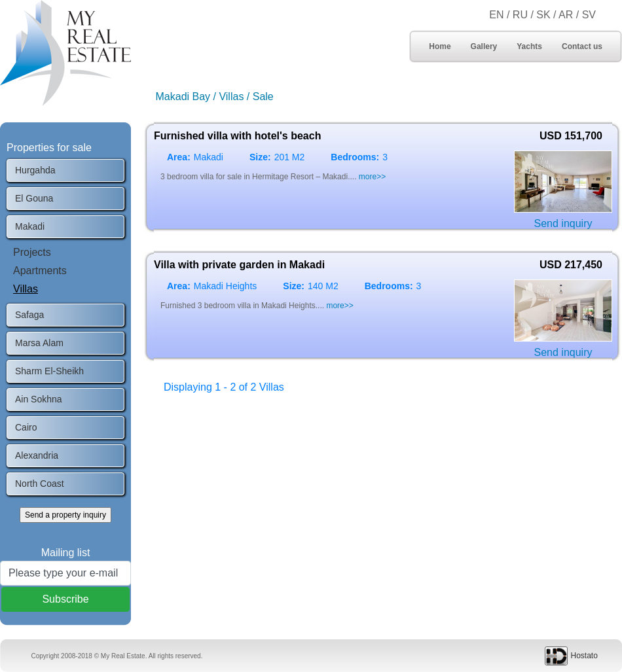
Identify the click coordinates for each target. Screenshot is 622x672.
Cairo (26, 427)
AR (567, 15)
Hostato (584, 656)
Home (440, 46)
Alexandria (37, 455)
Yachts (529, 46)
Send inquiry (563, 223)
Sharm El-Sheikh (49, 371)
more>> (372, 177)
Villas (26, 289)
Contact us (582, 46)
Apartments (40, 271)
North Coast (40, 484)
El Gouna (34, 198)
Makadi (30, 226)
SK (543, 15)
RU (520, 15)
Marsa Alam (39, 343)
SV (589, 15)
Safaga (29, 315)
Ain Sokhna (39, 399)
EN (496, 15)
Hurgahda (35, 170)
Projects (32, 252)
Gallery (484, 46)
